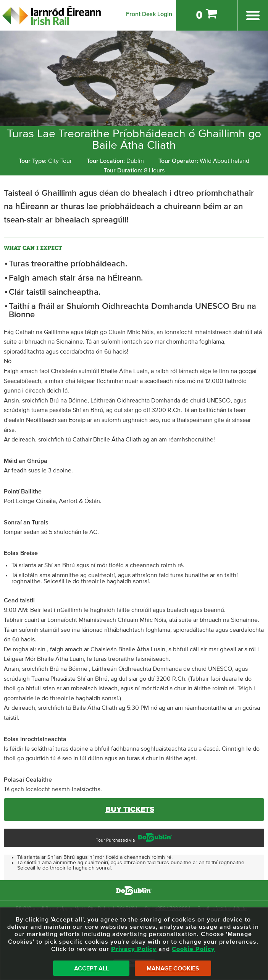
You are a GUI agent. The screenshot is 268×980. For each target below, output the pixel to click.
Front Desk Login (149, 14)
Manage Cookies (173, 969)
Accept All (91, 969)
